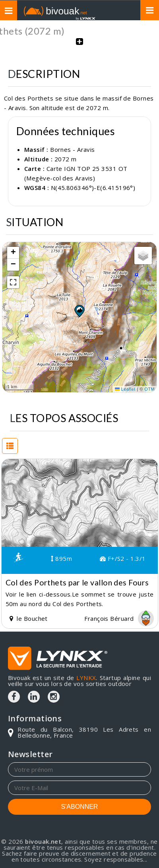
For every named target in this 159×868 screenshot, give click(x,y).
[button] (79, 311)
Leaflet (125, 389)
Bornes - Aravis (73, 149)
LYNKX (86, 678)
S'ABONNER (80, 807)
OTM (149, 389)
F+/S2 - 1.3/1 (123, 558)
